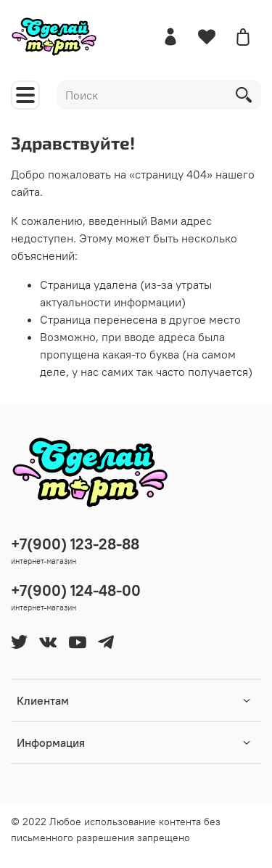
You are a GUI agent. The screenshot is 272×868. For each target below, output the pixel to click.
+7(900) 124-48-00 (76, 590)
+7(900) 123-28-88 (75, 544)
